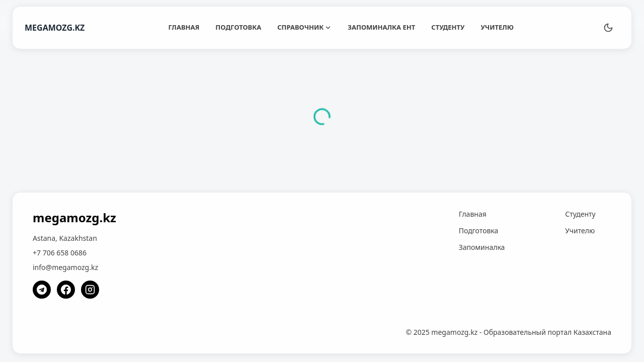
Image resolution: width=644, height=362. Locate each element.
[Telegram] (42, 290)
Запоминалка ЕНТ (381, 27)
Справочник (304, 27)
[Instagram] (90, 290)
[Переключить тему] (608, 28)
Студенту (448, 27)
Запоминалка (482, 247)
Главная (184, 27)
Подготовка (238, 27)
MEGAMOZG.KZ (55, 28)
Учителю (497, 27)
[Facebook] (66, 290)
